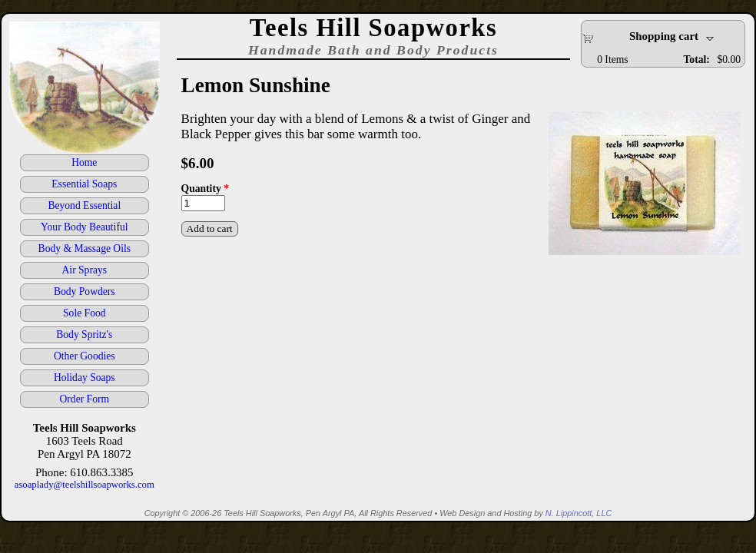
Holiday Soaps (85, 377)
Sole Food (85, 313)
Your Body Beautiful (84, 227)
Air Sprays (85, 270)
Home (84, 162)
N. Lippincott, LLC (579, 513)
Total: (697, 60)
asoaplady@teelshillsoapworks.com (85, 485)
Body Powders (85, 291)
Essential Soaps (84, 184)
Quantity (205, 189)
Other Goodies (85, 356)
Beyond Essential (84, 205)
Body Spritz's (84, 334)
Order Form (85, 399)
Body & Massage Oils (85, 248)
